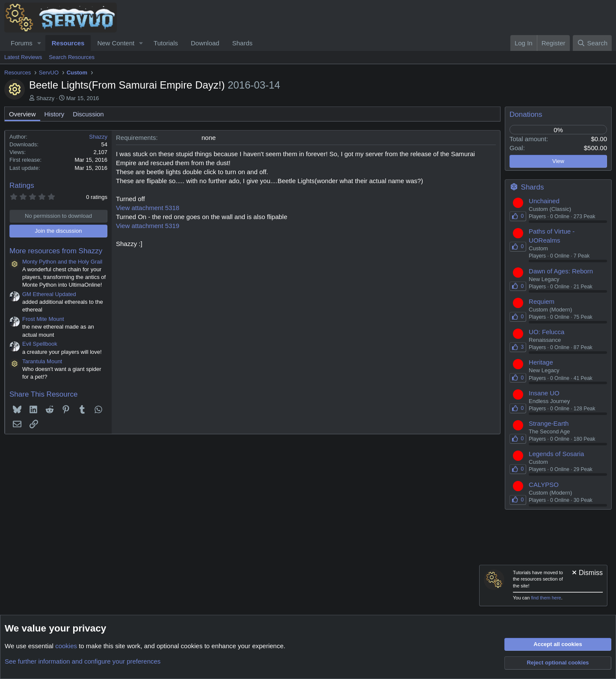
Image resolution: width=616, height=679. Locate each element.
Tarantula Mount (42, 361)
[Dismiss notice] (587, 574)
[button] (39, 43)
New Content (116, 43)
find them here (546, 598)
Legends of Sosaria (556, 454)
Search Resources (72, 57)
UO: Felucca (546, 332)
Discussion (88, 114)
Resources (68, 43)
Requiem (542, 301)
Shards (243, 43)
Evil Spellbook (40, 344)
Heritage (541, 362)
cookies (66, 646)
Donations (526, 114)
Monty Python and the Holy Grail (62, 262)
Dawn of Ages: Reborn (561, 271)
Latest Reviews (23, 57)
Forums (22, 43)
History (55, 114)
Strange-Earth (549, 423)
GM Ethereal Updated (49, 294)
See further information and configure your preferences (83, 661)
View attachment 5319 (148, 226)
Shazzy (46, 98)
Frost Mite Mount (43, 319)
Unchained (544, 201)
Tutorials (166, 43)
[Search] (592, 43)
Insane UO (544, 393)
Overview (22, 114)
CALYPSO (544, 485)
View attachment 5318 (148, 208)
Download (205, 43)
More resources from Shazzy (56, 251)
